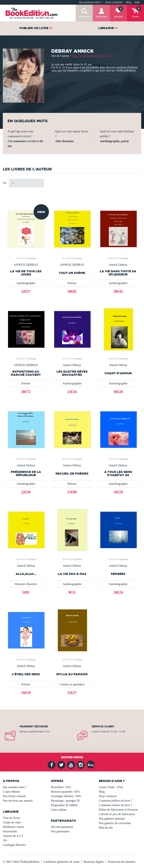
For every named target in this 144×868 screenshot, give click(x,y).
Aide (137, 2)
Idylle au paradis (72, 674)
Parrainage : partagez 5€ (65, 801)
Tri (5, 183)
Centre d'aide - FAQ (111, 787)
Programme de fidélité (64, 805)
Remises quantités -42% (65, 792)
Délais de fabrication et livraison (118, 810)
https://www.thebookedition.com (91, 56)
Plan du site (106, 828)
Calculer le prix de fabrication (117, 814)
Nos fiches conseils (14, 796)
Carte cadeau (59, 810)
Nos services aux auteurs (18, 801)
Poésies (72, 283)
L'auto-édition (11, 792)
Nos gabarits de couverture (115, 823)
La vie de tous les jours (26, 273)
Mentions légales (94, 862)
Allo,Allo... (26, 574)
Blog (129, 2)
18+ (5, 840)
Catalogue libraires (14, 845)
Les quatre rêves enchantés (72, 373)
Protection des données (122, 862)
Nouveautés (10, 831)
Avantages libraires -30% (66, 796)
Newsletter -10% (61, 787)
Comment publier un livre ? (115, 801)
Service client (103, 726)
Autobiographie (26, 283)
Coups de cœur (12, 822)
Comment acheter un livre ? (115, 805)
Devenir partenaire (62, 827)
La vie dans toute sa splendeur (118, 273)
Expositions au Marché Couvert (26, 373)
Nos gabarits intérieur (112, 819)
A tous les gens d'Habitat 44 (118, 473)
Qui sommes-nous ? (90, 2)
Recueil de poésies (72, 474)
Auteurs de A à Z (13, 836)
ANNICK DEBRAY (26, 265)
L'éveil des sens (26, 674)
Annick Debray (118, 265)
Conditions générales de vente (61, 862)
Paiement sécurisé (34, 726)
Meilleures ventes (13, 827)
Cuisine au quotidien (72, 684)
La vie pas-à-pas (72, 574)
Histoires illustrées (26, 584)
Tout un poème (72, 273)
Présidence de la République (26, 473)
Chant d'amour (118, 373)
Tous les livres (11, 818)
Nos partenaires (60, 831)
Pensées (118, 574)
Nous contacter (114, 2)
